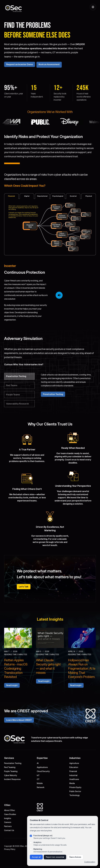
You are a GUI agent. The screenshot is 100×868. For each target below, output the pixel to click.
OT (38, 790)
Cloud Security (43, 782)
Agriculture (74, 774)
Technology (74, 806)
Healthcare (74, 790)
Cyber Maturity (11, 786)
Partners (8, 837)
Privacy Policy (10, 860)
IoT (38, 786)
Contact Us (9, 841)
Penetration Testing (53, 400)
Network (41, 798)
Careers (8, 833)
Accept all (36, 857)
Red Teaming (10, 778)
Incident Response (12, 790)
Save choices (75, 857)
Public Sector (75, 802)
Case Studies (10, 825)
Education (74, 778)
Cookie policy (90, 862)
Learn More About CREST (19, 731)
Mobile (40, 794)
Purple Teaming (11, 782)
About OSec (10, 821)
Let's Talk (24, 598)
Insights (8, 829)
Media (72, 794)
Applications (42, 778)
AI (38, 774)
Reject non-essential (55, 857)
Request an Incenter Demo (20, 71)
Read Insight (12, 696)
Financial (73, 782)
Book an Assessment (50, 71)
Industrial (73, 786)
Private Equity (75, 798)
